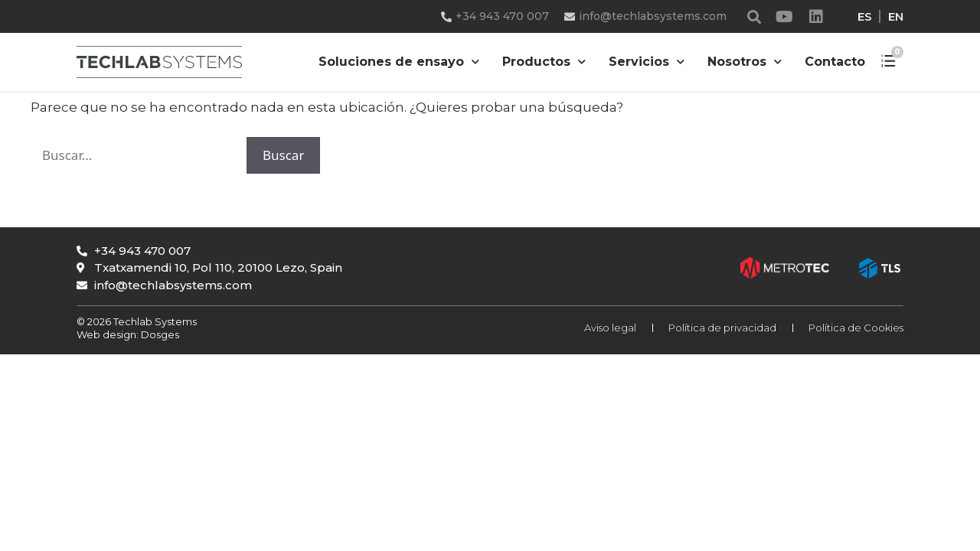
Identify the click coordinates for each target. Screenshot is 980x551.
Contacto (835, 62)
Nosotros (745, 62)
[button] (755, 16)
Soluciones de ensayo (399, 62)
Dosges (159, 334)
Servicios (647, 62)
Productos (544, 62)
